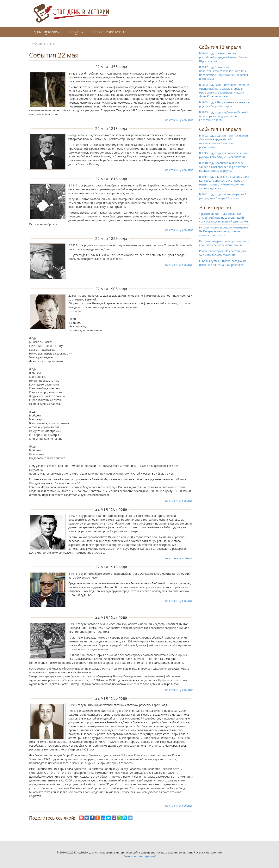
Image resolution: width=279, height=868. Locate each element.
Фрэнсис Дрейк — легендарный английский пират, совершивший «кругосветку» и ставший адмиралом (224, 218)
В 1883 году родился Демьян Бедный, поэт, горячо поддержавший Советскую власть (224, 116)
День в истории (46, 33)
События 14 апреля (220, 129)
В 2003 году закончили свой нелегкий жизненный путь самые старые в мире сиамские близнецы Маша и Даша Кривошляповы (224, 91)
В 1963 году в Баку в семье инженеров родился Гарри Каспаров (224, 104)
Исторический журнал (109, 32)
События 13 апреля (220, 47)
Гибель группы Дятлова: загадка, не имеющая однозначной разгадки (223, 263)
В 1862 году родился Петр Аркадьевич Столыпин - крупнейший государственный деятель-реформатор (224, 141)
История (76, 33)
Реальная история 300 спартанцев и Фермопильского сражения (223, 253)
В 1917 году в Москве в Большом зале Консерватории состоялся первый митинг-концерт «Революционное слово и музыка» (224, 182)
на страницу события (179, 120)
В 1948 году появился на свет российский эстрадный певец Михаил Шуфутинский (224, 57)
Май (53, 44)
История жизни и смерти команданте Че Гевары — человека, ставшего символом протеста (224, 231)
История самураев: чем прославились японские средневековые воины (224, 243)
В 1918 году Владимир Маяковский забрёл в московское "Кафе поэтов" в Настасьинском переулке (224, 167)
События (38, 44)
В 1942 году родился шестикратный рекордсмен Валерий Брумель (223, 196)
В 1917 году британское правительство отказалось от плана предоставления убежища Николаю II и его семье (224, 73)
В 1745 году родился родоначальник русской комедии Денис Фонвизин (223, 155)
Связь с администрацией (139, 856)
